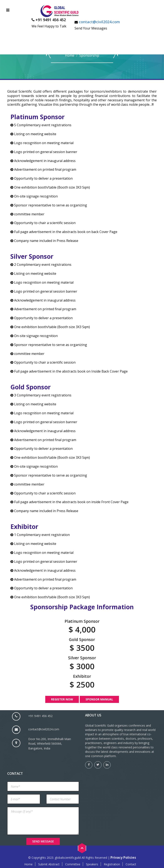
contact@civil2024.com (99, 22)
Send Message (43, 841)
